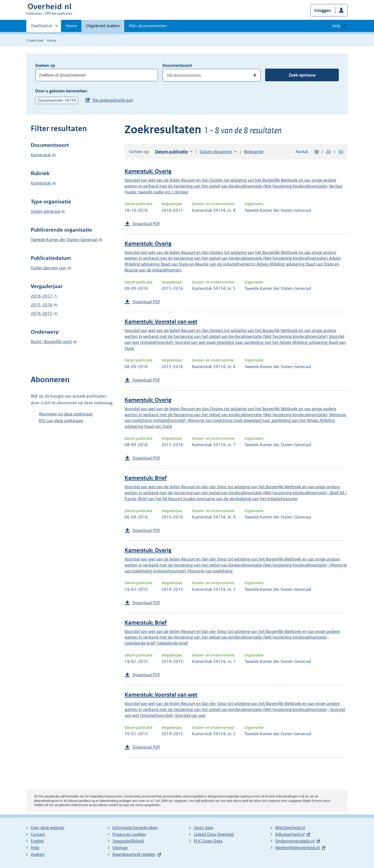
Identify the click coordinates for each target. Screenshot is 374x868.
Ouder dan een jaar (48, 268)
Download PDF (146, 224)
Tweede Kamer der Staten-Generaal (64, 240)
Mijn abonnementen (148, 26)
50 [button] (341, 152)
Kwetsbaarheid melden (134, 854)
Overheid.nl (41, 27)
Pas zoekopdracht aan (113, 100)
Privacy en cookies (129, 834)
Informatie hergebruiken (135, 828)
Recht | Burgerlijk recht (51, 342)
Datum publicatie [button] (171, 152)
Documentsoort (177, 65)
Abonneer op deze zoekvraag (66, 414)
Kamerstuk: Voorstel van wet (161, 322)
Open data (203, 828)
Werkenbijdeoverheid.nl (297, 848)
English (37, 841)
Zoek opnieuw (302, 75)
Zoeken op (45, 65)
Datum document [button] (216, 152)
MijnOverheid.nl (290, 828)
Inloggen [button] (323, 10)
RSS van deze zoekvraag (61, 421)
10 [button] (316, 152)
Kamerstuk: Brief (146, 478)
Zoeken (38, 854)
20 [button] (328, 152)
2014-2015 (42, 313)
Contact (38, 834)
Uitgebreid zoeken (103, 26)
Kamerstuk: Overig (148, 171)
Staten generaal (45, 211)
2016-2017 (42, 296)
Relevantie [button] (254, 152)
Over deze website (48, 828)
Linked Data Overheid (214, 834)
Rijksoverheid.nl (290, 834)
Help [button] (336, 26)
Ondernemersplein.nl (295, 841)
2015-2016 (42, 305)
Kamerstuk (41, 155)
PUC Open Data (208, 841)
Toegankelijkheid (128, 841)
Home (71, 26)
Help (35, 848)
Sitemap (120, 848)
